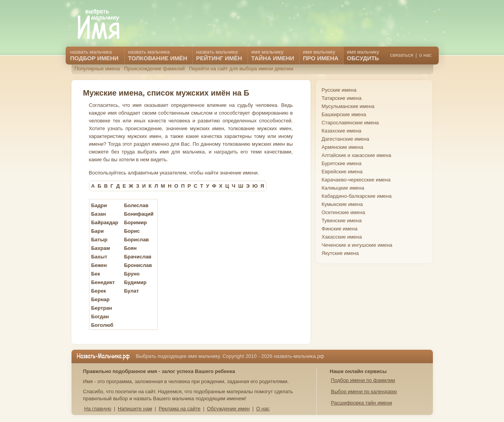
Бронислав (138, 265)
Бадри (99, 205)
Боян (130, 248)
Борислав (136, 240)
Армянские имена (343, 147)
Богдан (100, 316)
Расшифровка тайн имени (362, 403)
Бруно (132, 274)
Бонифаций (139, 214)
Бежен (99, 265)
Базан (99, 214)
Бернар (101, 299)
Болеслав (136, 205)
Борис (132, 231)
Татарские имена (342, 98)
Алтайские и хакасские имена (357, 155)
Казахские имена (342, 131)
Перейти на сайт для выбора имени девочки (241, 69)
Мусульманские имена (348, 106)
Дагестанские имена (346, 139)
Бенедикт (103, 282)
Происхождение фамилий (154, 69)
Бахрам (101, 248)
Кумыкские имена (342, 204)
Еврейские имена (342, 172)
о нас (426, 55)
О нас (263, 409)
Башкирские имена (344, 114)
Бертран (102, 308)
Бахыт (99, 257)
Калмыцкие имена (343, 188)
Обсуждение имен (228, 409)
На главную (98, 409)
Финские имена (340, 229)
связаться (402, 55)
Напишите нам (135, 409)
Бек (96, 274)
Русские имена (339, 90)
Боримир (135, 222)
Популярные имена (97, 69)
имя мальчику (363, 55)
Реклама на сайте (180, 409)
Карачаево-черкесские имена (356, 180)
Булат (131, 291)
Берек (99, 291)
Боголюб (102, 325)
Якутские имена (340, 253)
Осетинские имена (344, 212)
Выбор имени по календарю (364, 391)
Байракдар (105, 222)
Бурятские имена (342, 163)
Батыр (99, 240)
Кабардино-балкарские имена (357, 196)
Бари (98, 231)
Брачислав (138, 257)
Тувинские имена (342, 221)
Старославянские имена (350, 123)
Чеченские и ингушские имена (357, 245)
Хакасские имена (342, 237)
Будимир (135, 282)
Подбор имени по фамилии (363, 380)
